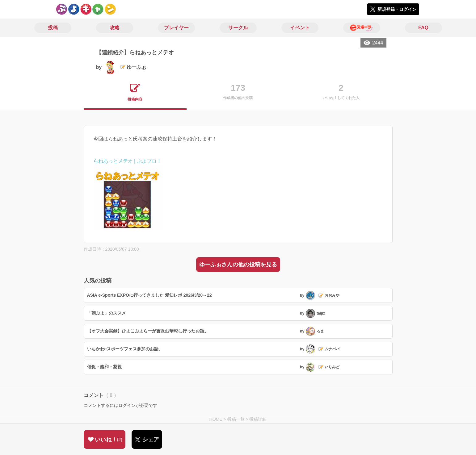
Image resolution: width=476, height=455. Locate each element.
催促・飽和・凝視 (104, 367)
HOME (216, 419)
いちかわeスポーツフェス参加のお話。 (125, 349)
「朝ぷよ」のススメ (107, 313)
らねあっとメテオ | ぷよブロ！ (127, 161)
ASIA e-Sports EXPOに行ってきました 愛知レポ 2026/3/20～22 (150, 295)
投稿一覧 (236, 419)
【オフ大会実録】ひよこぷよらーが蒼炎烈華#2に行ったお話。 (148, 331)
